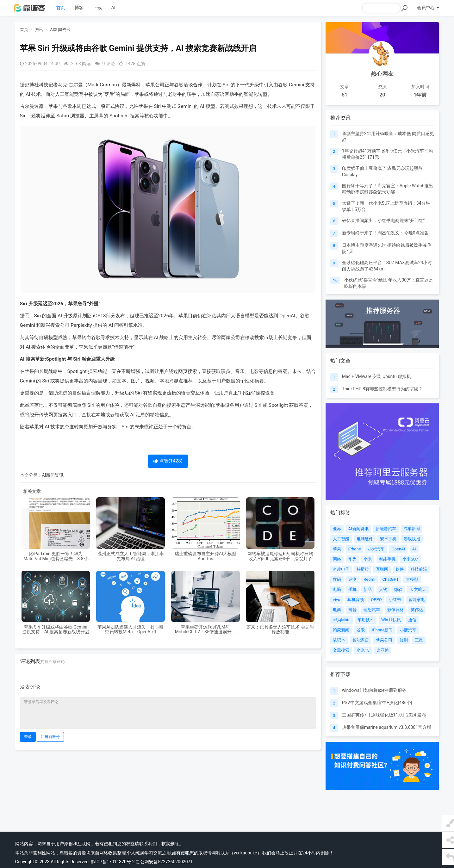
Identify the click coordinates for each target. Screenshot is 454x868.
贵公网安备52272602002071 (164, 862)
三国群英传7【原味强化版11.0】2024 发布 (384, 715)
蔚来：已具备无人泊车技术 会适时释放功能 (280, 629)
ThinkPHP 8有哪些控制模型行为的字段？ (382, 389)
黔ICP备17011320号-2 (113, 862)
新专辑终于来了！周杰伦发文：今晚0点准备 (385, 233)
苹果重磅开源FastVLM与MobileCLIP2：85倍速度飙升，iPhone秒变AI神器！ (205, 630)
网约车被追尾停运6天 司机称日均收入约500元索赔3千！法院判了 (280, 556)
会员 (428, 8)
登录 (28, 737)
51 (345, 95)
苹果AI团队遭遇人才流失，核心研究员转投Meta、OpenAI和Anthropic (131, 630)
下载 (97, 8)
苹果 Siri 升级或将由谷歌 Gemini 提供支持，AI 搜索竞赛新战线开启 (56, 629)
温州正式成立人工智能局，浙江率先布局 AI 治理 (131, 556)
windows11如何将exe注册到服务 (374, 690)
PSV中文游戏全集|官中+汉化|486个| (377, 703)
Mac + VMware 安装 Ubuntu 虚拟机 (376, 376)
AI (113, 8)
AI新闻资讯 (60, 30)
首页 (61, 8)
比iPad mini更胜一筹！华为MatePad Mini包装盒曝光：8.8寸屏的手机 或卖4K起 (56, 556)
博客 (79, 8)
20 (382, 95)
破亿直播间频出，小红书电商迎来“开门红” (383, 220)
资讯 (39, 30)
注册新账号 (50, 737)
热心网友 (382, 74)
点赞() (168, 461)
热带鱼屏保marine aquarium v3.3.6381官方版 (387, 727)
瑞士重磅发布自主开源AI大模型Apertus (205, 556)
